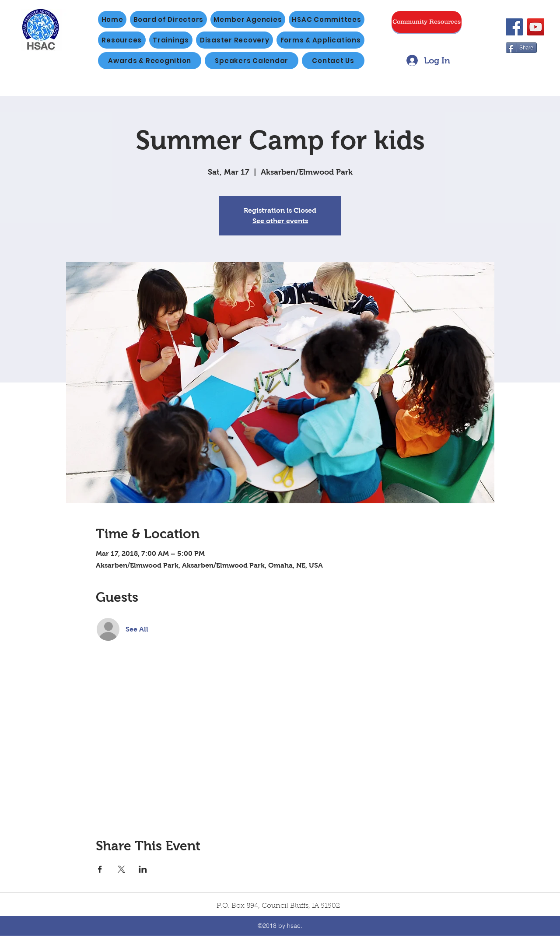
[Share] (521, 48)
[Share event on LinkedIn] (143, 869)
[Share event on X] (121, 869)
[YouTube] (536, 27)
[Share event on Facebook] (100, 869)
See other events (280, 221)
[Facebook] (514, 27)
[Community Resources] (427, 22)
